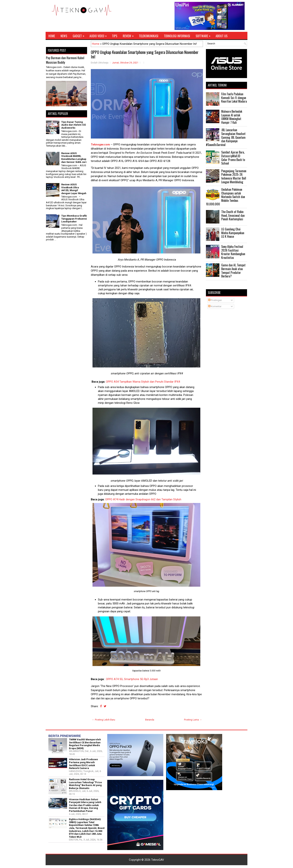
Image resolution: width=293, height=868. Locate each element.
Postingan (215, 300)
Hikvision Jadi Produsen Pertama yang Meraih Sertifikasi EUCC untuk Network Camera (83, 764)
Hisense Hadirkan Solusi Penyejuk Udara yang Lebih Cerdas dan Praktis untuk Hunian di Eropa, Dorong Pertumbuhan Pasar (85, 805)
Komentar (215, 306)
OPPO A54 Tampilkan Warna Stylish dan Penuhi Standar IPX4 (143, 382)
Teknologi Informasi (177, 36)
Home (52, 36)
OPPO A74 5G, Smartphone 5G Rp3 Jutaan (132, 679)
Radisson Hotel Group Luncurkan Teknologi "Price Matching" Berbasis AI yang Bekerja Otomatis (85, 784)
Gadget (80, 35)
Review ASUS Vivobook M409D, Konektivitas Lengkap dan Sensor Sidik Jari (74, 158)
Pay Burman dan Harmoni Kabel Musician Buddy (65, 60)
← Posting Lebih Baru (104, 720)
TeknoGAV (158, 860)
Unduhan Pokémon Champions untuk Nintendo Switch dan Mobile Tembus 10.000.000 (225, 197)
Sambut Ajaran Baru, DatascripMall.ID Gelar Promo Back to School (233, 158)
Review (129, 35)
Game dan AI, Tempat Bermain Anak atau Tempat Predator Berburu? (233, 271)
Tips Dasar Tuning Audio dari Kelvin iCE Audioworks (74, 125)
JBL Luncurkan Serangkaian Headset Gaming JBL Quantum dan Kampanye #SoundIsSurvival (226, 137)
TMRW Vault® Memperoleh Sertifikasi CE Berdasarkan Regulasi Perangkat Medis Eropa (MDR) (85, 744)
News (64, 36)
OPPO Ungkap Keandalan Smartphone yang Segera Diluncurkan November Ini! (145, 54)
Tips (115, 36)
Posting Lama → (193, 720)
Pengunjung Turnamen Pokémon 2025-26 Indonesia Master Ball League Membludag (234, 176)
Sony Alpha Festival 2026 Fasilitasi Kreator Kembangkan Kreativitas (233, 252)
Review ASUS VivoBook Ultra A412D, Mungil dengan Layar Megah (74, 189)
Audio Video (99, 35)
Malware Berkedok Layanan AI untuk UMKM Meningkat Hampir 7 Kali (232, 117)
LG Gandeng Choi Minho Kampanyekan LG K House (233, 233)
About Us (222, 36)
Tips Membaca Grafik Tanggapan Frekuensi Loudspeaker (74, 219)
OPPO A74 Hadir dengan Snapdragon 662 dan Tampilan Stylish (143, 499)
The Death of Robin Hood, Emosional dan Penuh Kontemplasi (233, 215)
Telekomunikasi (149, 36)
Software (204, 35)
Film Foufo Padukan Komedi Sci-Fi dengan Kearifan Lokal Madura (234, 98)
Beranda (150, 720)
